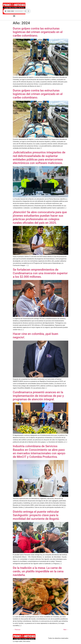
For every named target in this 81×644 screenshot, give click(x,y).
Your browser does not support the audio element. (17, 11)
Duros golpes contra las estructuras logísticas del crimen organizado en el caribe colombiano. (38, 32)
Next (66, 630)
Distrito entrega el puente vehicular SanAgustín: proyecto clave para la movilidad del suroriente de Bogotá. (36, 515)
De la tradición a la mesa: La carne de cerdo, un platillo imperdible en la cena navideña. (38, 571)
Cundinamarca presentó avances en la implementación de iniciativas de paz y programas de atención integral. (38, 396)
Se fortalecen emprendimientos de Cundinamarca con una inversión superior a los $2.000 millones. (40, 273)
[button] (14, 16)
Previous (17, 630)
